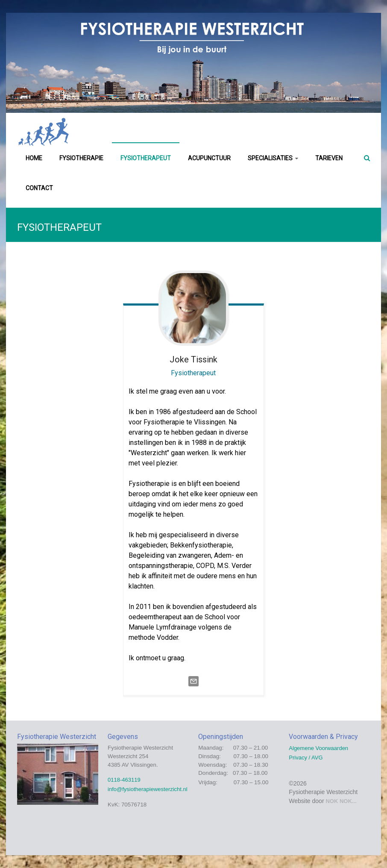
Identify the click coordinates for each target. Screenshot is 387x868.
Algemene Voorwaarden (318, 748)
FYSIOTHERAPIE (81, 158)
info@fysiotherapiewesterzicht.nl (148, 789)
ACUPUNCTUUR (209, 158)
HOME (34, 158)
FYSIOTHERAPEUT (146, 158)
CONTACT (39, 188)
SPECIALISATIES (270, 158)
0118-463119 (124, 780)
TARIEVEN (329, 158)
